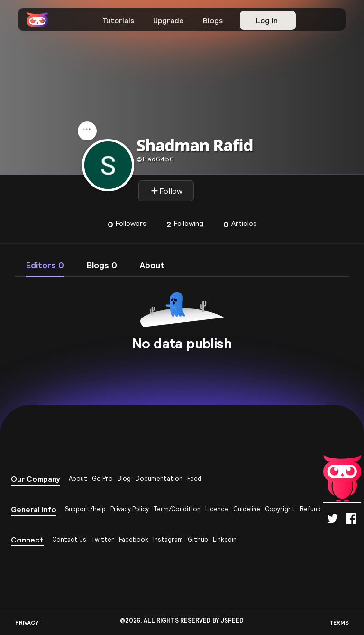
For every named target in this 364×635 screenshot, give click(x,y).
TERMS (339, 622)
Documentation (159, 479)
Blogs (213, 20)
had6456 (155, 159)
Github (198, 539)
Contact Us (69, 539)
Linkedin (225, 539)
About (78, 479)
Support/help (85, 509)
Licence (217, 509)
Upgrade (168, 20)
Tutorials (118, 20)
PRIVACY (27, 622)
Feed (194, 479)
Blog (124, 479)
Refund (310, 509)
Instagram (168, 539)
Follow (167, 191)
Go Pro (102, 479)
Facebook (134, 539)
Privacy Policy (130, 509)
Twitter (103, 539)
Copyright (280, 509)
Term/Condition (177, 509)
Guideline (247, 509)
